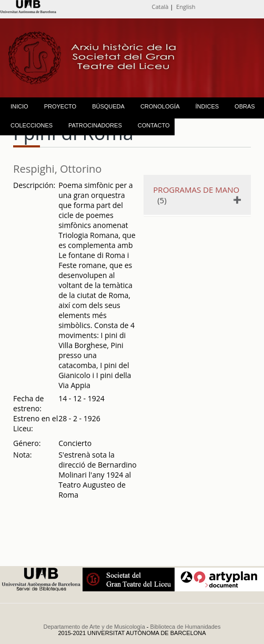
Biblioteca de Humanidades (186, 627)
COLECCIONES (32, 125)
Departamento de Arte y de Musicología (94, 627)
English (186, 7)
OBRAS (245, 106)
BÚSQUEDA (108, 106)
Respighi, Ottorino (57, 169)
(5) (196, 195)
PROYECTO (60, 106)
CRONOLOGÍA (160, 106)
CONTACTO (154, 125)
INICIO (19, 106)
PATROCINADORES (95, 125)
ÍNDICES (207, 106)
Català (160, 7)
